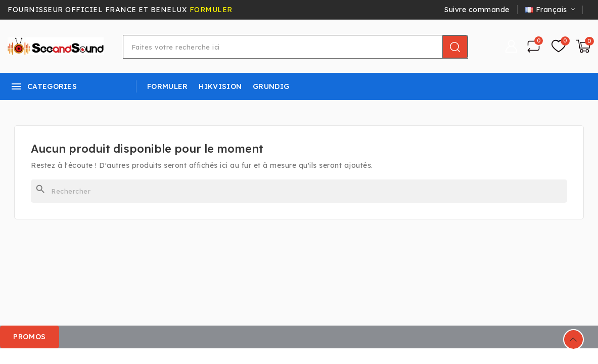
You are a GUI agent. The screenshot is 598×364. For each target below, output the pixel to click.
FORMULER (211, 10)
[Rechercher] (299, 191)
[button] (30, 337)
